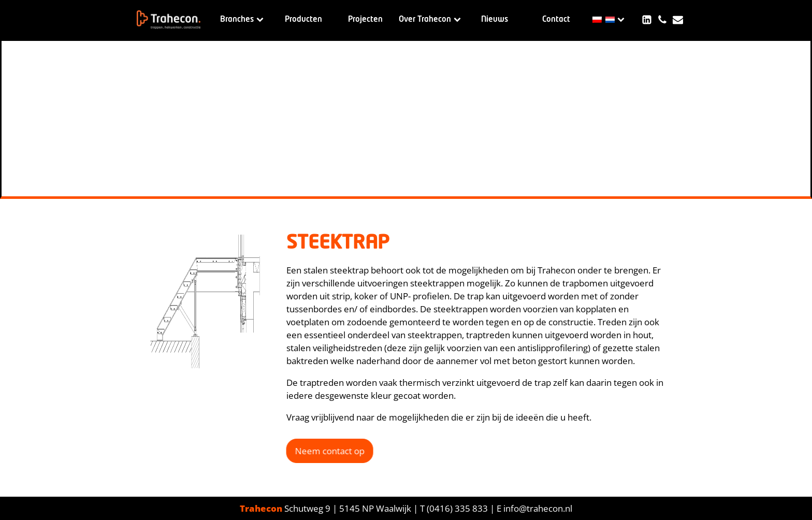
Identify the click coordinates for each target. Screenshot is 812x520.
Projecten (365, 19)
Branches (242, 19)
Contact (556, 19)
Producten (303, 19)
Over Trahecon (430, 19)
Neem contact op (328, 451)
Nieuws (495, 19)
